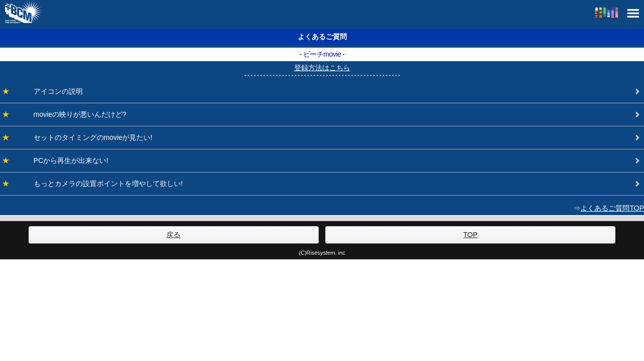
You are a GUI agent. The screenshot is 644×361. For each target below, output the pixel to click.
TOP (470, 235)
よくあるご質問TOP (612, 208)
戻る (173, 235)
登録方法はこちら (322, 68)
